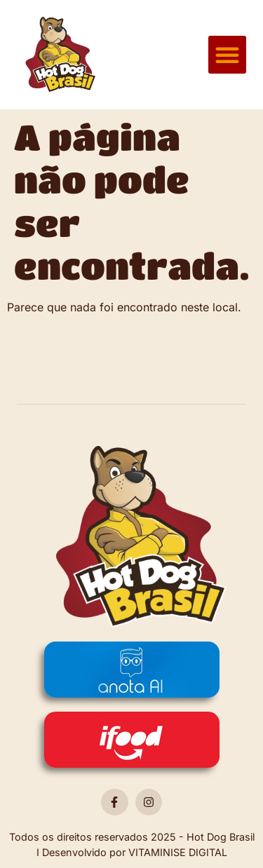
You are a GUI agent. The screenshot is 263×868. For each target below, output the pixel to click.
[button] (227, 55)
